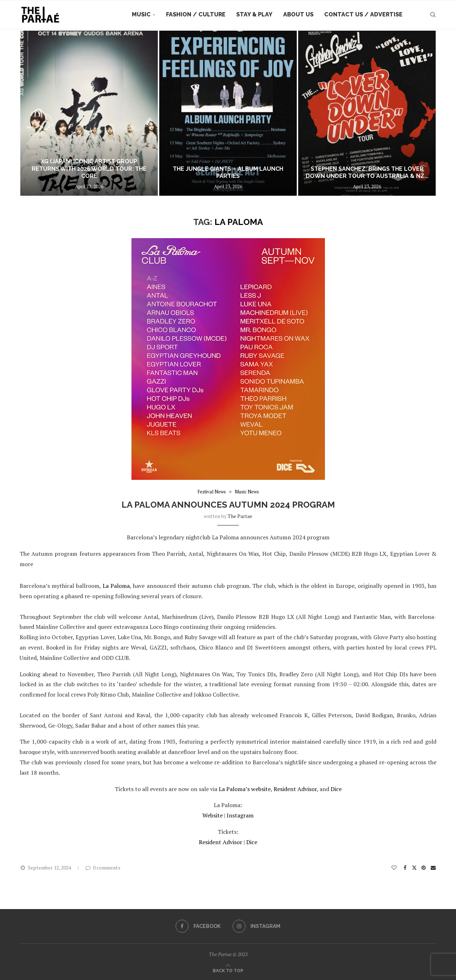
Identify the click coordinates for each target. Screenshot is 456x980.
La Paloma (116, 586)
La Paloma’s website (245, 789)
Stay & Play (254, 14)
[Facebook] (198, 926)
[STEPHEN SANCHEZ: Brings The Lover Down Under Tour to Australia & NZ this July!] (367, 113)
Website (213, 815)
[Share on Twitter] (414, 868)
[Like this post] (394, 868)
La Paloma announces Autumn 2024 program (228, 505)
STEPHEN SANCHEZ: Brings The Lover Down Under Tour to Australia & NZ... (367, 173)
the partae (240, 516)
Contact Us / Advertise (363, 14)
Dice (336, 789)
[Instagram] (256, 926)
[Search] (433, 15)
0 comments (103, 868)
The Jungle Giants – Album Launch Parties (228, 173)
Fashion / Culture (196, 14)
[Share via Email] (434, 868)
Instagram (240, 815)
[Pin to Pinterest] (424, 868)
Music (141, 14)
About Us (298, 14)
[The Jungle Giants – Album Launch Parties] (228, 113)
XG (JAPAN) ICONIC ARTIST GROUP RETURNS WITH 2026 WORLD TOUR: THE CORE (89, 169)
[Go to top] (228, 970)
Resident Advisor (295, 789)
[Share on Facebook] (405, 868)
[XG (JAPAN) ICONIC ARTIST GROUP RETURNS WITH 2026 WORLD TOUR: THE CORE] (89, 113)
